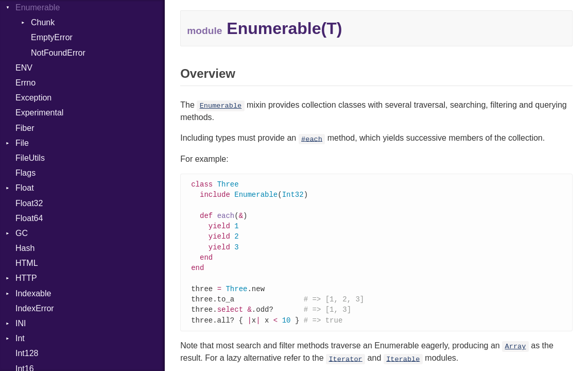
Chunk (43, 22)
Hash (25, 248)
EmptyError (52, 37)
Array (516, 354)
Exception (33, 98)
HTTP (26, 278)
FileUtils (30, 158)
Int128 (27, 353)
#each (312, 139)
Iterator (345, 366)
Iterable (403, 366)
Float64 (29, 218)
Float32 (29, 203)
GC (22, 233)
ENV (24, 68)
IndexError (35, 308)
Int (20, 338)
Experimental (39, 113)
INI (21, 323)
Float (25, 188)
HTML (27, 263)
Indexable (33, 293)
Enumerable (38, 7)
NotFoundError (58, 53)
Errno (25, 83)
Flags (25, 173)
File (22, 143)
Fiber (25, 128)
